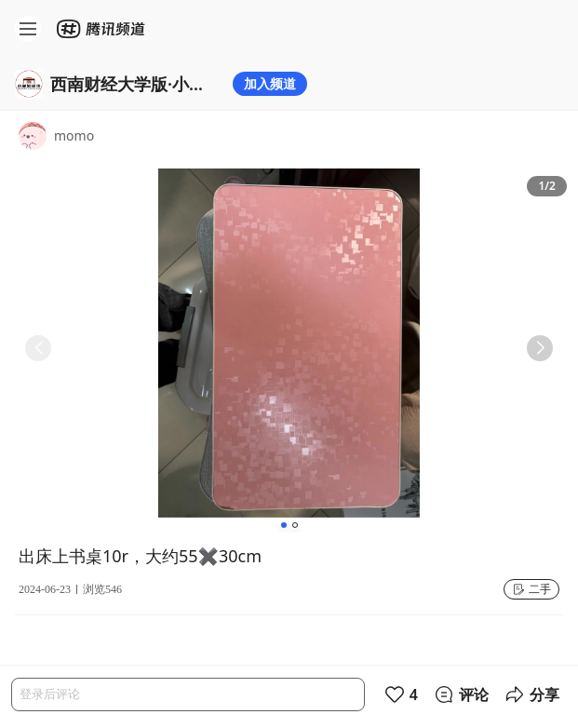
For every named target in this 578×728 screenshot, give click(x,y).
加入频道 (270, 83)
